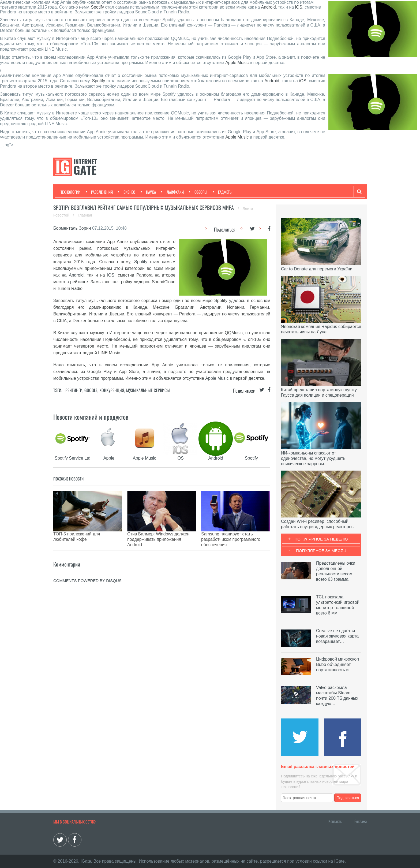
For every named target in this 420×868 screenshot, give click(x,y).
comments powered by (87, 567)
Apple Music (237, 63)
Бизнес (127, 192)
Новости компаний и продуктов (91, 417)
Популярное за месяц (321, 551)
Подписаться (348, 798)
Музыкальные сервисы (148, 390)
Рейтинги (74, 390)
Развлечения (99, 192)
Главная (85, 215)
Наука (148, 192)
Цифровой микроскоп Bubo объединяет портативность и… (337, 664)
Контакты (335, 821)
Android (269, 7)
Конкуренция (112, 390)
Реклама (361, 821)
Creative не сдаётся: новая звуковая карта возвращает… (337, 636)
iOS (299, 7)
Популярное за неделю (321, 539)
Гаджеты (223, 192)
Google (91, 390)
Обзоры (198, 192)
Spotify (97, 7)
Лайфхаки (172, 192)
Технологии (70, 192)
